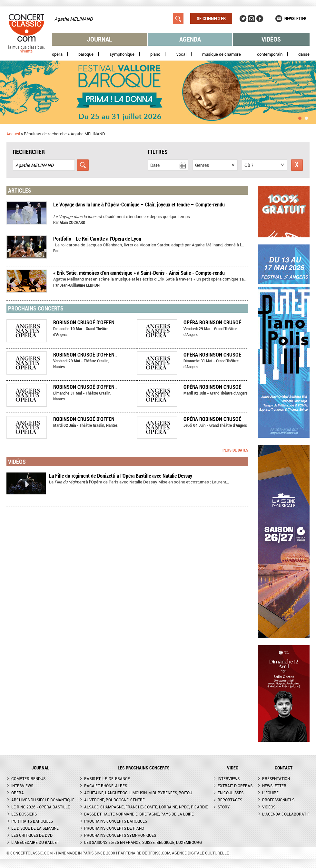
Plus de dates (235, 450)
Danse (304, 54)
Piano (155, 54)
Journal (100, 39)
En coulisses (231, 793)
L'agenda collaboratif (286, 814)
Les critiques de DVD (32, 835)
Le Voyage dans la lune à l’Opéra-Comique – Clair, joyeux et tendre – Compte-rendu (139, 205)
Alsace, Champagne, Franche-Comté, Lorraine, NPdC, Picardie (146, 807)
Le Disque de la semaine (35, 828)
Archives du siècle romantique (43, 800)
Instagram (252, 19)
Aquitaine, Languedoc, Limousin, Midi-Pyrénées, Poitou (138, 793)
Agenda (190, 39)
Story (224, 807)
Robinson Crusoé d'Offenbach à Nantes (101, 355)
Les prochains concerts (144, 768)
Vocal (181, 54)
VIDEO (233, 768)
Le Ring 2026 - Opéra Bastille (41, 807)
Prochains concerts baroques (116, 821)
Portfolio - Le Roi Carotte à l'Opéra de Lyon (97, 239)
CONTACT (284, 768)
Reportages (230, 800)
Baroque (86, 54)
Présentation (276, 778)
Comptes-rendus (28, 778)
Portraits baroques (32, 821)
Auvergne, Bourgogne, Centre (114, 800)
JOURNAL (40, 768)
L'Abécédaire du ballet (35, 842)
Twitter (243, 19)
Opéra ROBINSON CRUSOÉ (212, 322)
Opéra (57, 54)
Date (155, 165)
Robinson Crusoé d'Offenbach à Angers (101, 322)
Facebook (260, 19)
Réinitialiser (297, 165)
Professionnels (278, 800)
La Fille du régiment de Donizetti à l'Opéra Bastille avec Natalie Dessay (121, 476)
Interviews (22, 786)
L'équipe (270, 793)
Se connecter (211, 18)
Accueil (13, 134)
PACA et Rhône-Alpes (106, 786)
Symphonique (122, 54)
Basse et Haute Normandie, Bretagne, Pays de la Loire (139, 814)
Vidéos (271, 39)
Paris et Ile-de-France (107, 778)
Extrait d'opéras (235, 786)
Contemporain (270, 54)
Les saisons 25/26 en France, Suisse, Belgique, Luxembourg (143, 842)
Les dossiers (24, 814)
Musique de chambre (222, 54)
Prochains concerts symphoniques (120, 835)
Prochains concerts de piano (114, 828)
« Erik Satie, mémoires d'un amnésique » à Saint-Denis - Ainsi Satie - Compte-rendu (139, 273)
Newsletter (295, 18)
